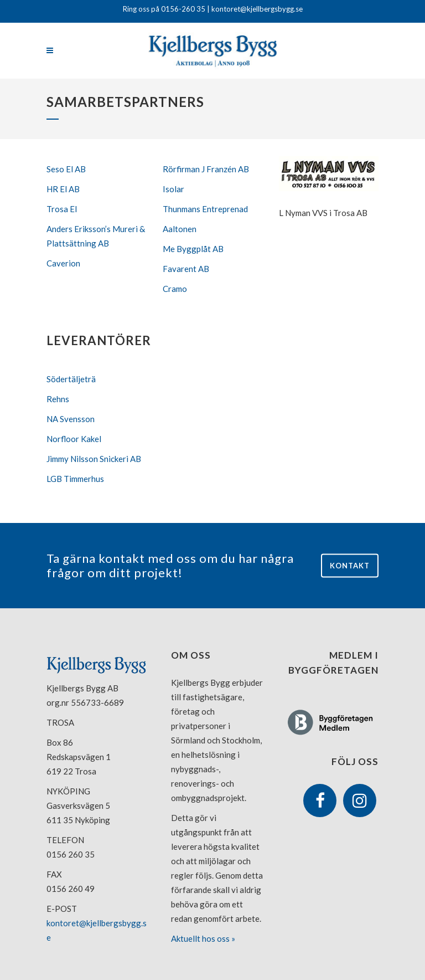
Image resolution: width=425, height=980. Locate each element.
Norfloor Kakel (74, 439)
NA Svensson (71, 419)
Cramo (175, 289)
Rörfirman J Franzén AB (206, 169)
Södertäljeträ (71, 379)
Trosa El (62, 209)
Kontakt (350, 565)
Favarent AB (186, 269)
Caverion (63, 263)
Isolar (173, 189)
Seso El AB (66, 169)
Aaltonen (180, 229)
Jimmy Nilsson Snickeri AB (94, 459)
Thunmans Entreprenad (205, 209)
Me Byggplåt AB (193, 249)
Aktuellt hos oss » (203, 938)
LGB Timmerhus (75, 479)
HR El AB (63, 189)
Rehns (58, 399)
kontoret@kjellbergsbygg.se (256, 9)
